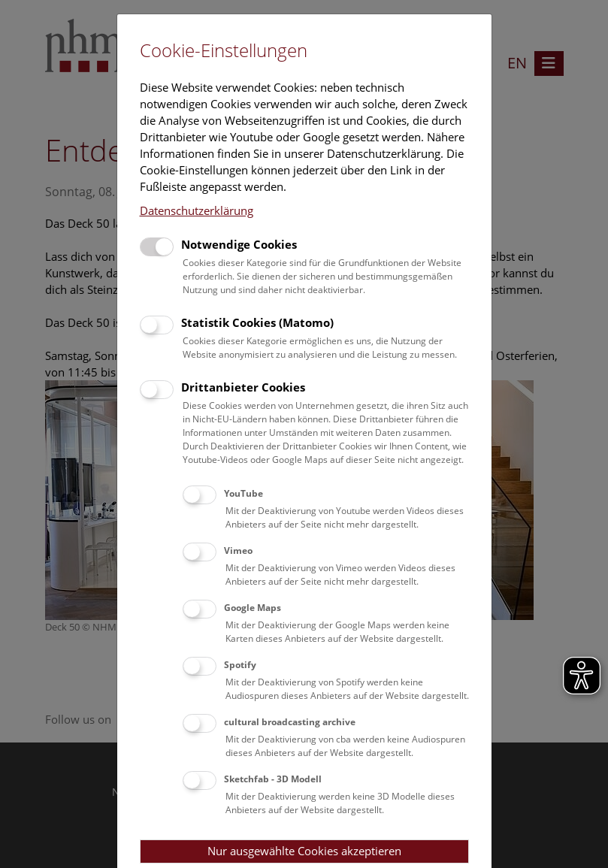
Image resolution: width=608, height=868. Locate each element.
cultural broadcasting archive (290, 722)
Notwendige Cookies (239, 244)
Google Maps (253, 608)
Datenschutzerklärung (197, 210)
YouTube (244, 493)
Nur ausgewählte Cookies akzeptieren (304, 851)
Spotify (240, 665)
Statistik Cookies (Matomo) (257, 322)
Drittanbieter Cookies (243, 387)
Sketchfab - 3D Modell (273, 779)
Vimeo (238, 550)
